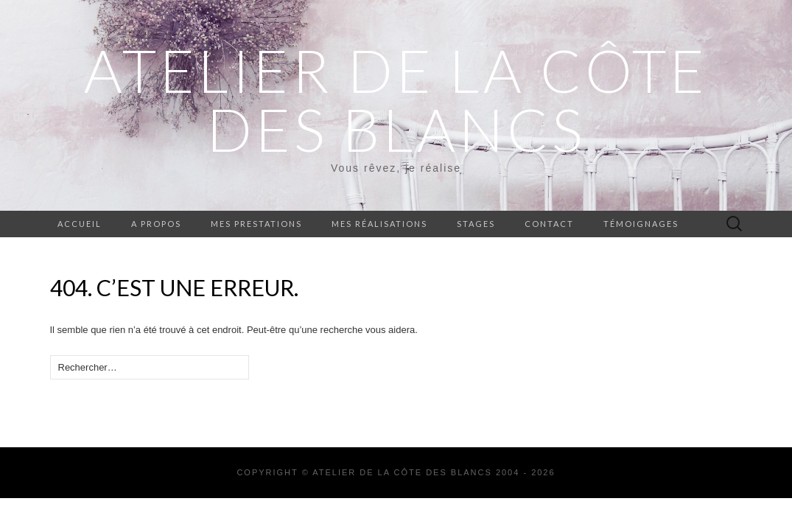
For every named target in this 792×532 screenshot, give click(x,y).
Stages (476, 224)
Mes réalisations (379, 224)
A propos (156, 224)
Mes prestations (256, 224)
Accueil (80, 224)
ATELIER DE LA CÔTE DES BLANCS (396, 99)
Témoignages (641, 224)
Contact (549, 224)
